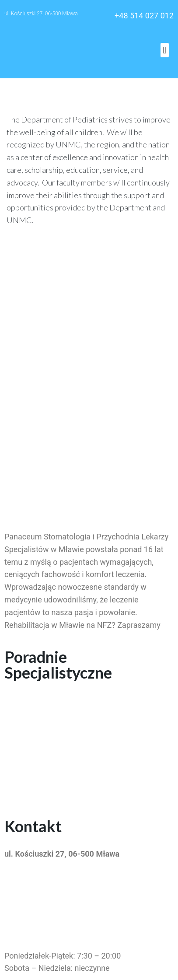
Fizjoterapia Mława (37, 756)
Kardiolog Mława (34, 768)
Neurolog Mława (33, 781)
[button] (165, 50)
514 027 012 (26, 902)
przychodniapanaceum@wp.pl (57, 884)
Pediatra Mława (32, 713)
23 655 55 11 (27, 920)
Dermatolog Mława (38, 700)
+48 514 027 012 (144, 16)
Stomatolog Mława (37, 744)
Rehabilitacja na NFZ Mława (53, 726)
